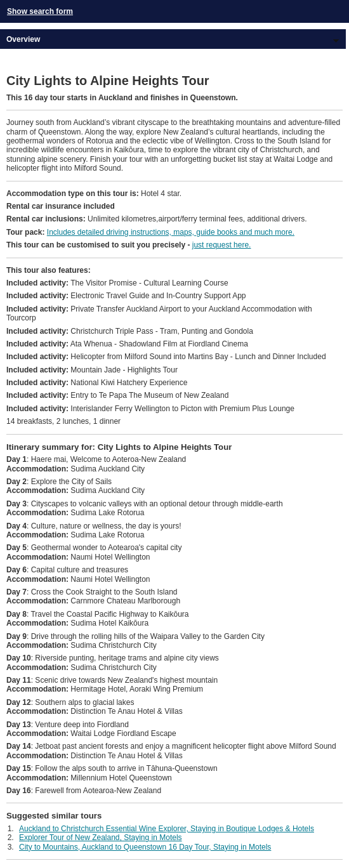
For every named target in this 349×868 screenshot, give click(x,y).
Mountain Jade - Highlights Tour (92, 370)
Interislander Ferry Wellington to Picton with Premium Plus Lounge (150, 409)
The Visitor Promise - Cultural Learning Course (117, 283)
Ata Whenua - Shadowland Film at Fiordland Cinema (127, 344)
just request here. (222, 245)
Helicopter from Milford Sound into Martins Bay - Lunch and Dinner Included (166, 357)
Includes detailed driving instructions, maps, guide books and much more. (171, 232)
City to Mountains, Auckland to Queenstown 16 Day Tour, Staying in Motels (145, 847)
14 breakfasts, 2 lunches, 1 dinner (63, 421)
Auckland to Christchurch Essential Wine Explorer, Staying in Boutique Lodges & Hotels (167, 829)
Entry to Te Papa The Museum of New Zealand (117, 395)
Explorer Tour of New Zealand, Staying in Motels (101, 838)
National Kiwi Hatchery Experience (97, 383)
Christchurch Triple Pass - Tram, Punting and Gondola (130, 331)
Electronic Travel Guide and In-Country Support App (126, 296)
